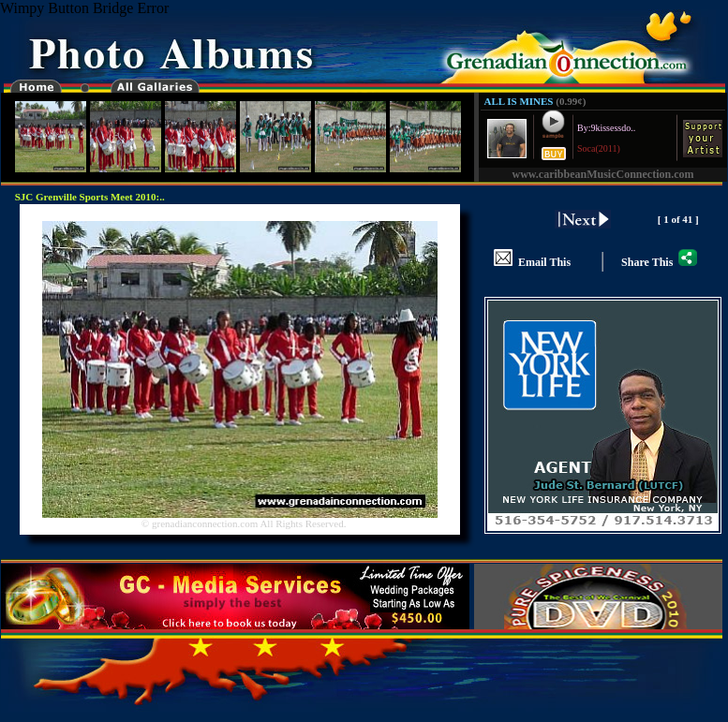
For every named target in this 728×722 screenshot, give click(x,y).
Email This (532, 262)
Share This (659, 262)
